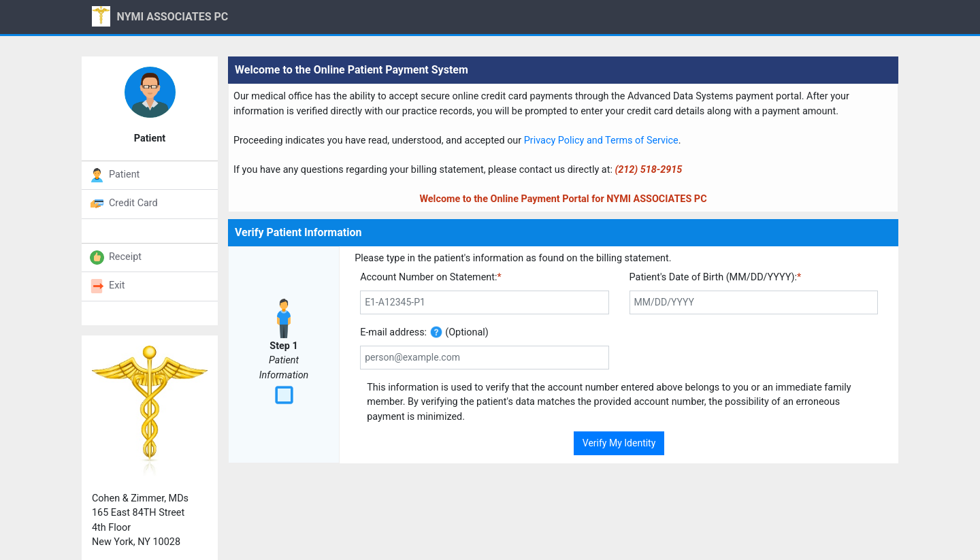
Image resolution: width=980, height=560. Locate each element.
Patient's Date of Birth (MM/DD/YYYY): (716, 277)
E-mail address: (393, 332)
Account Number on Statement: (431, 277)
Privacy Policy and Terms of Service (601, 141)
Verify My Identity (619, 443)
